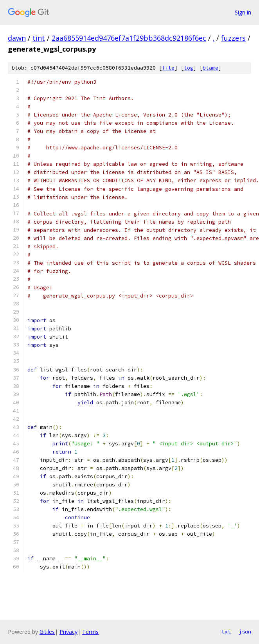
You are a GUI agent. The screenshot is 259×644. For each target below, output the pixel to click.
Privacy (68, 632)
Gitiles (47, 632)
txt (226, 631)
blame (210, 68)
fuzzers (233, 38)
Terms (90, 632)
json (245, 631)
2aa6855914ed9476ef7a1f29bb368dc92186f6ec (129, 38)
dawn (17, 38)
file (168, 68)
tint (39, 38)
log (189, 68)
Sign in (243, 12)
